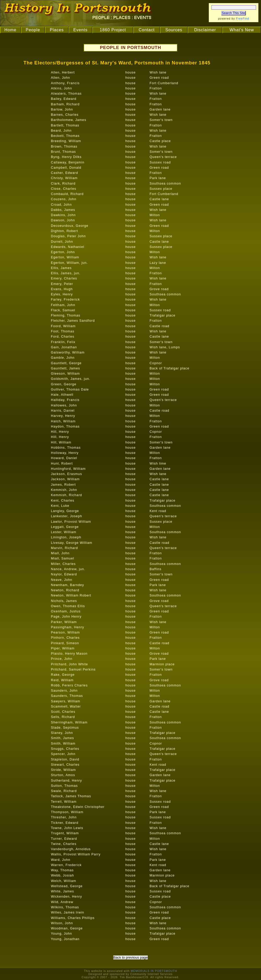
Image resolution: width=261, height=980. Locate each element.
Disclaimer (205, 30)
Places (57, 30)
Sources (174, 30)
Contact (147, 30)
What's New (242, 30)
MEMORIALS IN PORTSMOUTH (154, 971)
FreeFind (242, 19)
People (33, 30)
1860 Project (113, 30)
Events (80, 30)
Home (10, 30)
